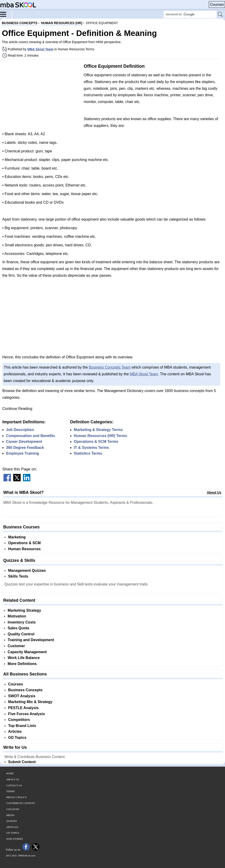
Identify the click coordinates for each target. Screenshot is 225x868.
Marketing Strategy (24, 610)
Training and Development (31, 640)
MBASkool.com (27, 855)
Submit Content (22, 762)
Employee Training (22, 453)
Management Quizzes (27, 571)
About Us (214, 492)
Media (10, 815)
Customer (16, 646)
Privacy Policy (17, 797)
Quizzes (12, 821)
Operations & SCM (24, 543)
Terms (11, 791)
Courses (217, 5)
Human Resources (24, 549)
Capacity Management (27, 652)
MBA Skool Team (40, 49)
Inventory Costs (22, 622)
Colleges (13, 809)
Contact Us (14, 785)
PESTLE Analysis (23, 708)
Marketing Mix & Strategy (30, 702)
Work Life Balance (24, 658)
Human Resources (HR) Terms (101, 436)
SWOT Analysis (22, 696)
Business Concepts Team (110, 367)
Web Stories (15, 839)
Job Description (20, 430)
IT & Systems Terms (92, 448)
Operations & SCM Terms (96, 442)
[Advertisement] (41, 95)
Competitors (19, 720)
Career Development (24, 442)
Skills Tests (18, 576)
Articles (15, 731)
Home (10, 773)
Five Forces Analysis (27, 714)
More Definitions (22, 664)
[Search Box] (190, 14)
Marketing (17, 537)
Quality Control (21, 634)
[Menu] (6, 14)
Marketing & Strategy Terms (98, 430)
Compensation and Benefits (31, 436)
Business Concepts (25, 690)
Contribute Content (21, 803)
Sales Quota (18, 628)
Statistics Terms (88, 453)
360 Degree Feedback (25, 448)
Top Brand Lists (22, 726)
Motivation (17, 616)
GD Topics (17, 738)
